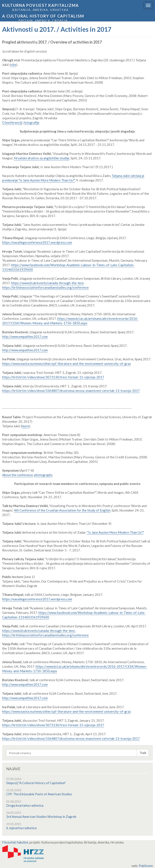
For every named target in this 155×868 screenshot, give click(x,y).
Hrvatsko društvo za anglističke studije (42, 158)
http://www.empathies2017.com (25, 337)
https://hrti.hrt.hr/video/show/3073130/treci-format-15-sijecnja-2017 (53, 377)
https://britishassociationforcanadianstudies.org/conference (45, 287)
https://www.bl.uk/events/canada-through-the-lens (47, 283)
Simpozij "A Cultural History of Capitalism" (36, 783)
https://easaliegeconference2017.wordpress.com (37, 242)
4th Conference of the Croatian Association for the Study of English (62, 510)
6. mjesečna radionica (21, 828)
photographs (43, 475)
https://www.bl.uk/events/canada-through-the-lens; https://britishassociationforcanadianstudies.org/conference (45, 633)
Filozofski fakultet (15, 842)
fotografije (31, 122)
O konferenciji (12, 122)
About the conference (18, 475)
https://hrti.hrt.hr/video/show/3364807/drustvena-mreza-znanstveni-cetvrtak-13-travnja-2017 (71, 391)
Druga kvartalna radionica (25, 805)
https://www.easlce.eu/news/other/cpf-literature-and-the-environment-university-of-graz (66, 364)
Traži (143, 753)
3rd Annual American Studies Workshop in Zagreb (41, 817)
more (25, 426)
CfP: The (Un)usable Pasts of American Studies (39, 794)
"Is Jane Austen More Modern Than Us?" (115, 532)
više (13, 65)
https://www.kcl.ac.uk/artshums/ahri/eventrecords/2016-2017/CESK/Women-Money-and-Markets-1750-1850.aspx (70, 321)
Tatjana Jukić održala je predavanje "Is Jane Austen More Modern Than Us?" (73, 178)
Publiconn (146, 866)
